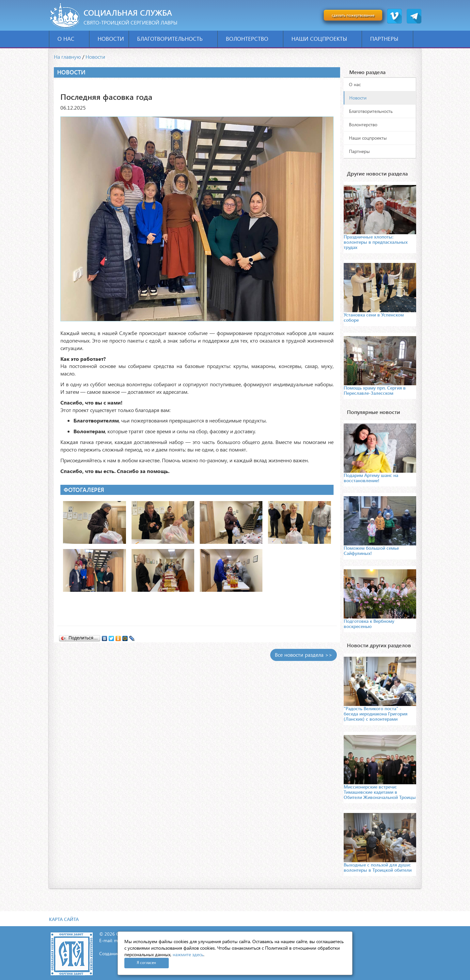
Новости (111, 39)
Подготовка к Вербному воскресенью (369, 624)
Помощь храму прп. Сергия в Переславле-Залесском (375, 390)
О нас (71, 39)
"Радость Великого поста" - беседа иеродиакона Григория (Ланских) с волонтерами (376, 714)
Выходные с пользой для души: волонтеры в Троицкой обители (378, 867)
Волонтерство (252, 39)
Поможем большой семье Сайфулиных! (371, 551)
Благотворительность (175, 39)
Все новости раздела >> (304, 655)
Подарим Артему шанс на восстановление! (371, 478)
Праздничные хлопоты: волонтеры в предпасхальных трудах (376, 242)
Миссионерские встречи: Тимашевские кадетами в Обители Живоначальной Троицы (380, 792)
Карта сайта (64, 919)
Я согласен (146, 963)
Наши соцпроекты (324, 39)
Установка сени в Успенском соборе (374, 317)
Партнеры (389, 39)
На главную (67, 57)
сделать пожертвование (353, 15)
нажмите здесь (188, 954)
